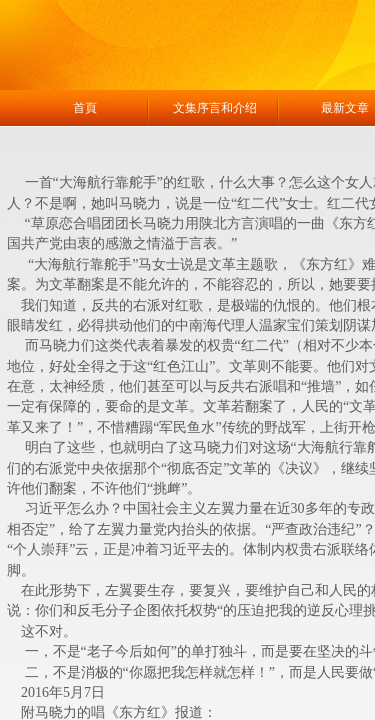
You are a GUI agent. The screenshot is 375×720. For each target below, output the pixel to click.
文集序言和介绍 (215, 108)
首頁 (85, 108)
